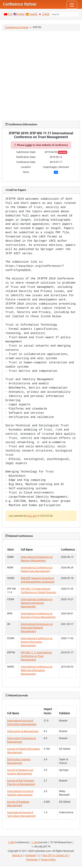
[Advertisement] (41, 76)
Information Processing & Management (21, 740)
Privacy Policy (48, 860)
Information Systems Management (19, 761)
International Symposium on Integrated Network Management (37, 628)
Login (29, 145)
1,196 (35, 842)
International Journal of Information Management (22, 722)
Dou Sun (32, 516)
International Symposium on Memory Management (37, 559)
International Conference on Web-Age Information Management (37, 670)
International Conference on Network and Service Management (37, 603)
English (21, 14)
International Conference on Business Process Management (38, 615)
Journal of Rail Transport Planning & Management (21, 782)
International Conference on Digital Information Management (37, 642)
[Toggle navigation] (72, 5)
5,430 (11, 842)
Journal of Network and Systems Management (20, 772)
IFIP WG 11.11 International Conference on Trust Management (36, 656)
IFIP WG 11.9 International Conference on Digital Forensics (38, 590)
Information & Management (23, 731)
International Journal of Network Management (20, 793)
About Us (17, 855)
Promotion (32, 860)
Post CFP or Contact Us (55, 855)
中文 (10, 14)
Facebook (30, 855)
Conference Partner (17, 27)
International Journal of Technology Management (21, 814)
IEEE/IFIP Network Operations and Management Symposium (38, 580)
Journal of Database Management (18, 804)
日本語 (46, 14)
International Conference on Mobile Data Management (37, 569)
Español (33, 14)
